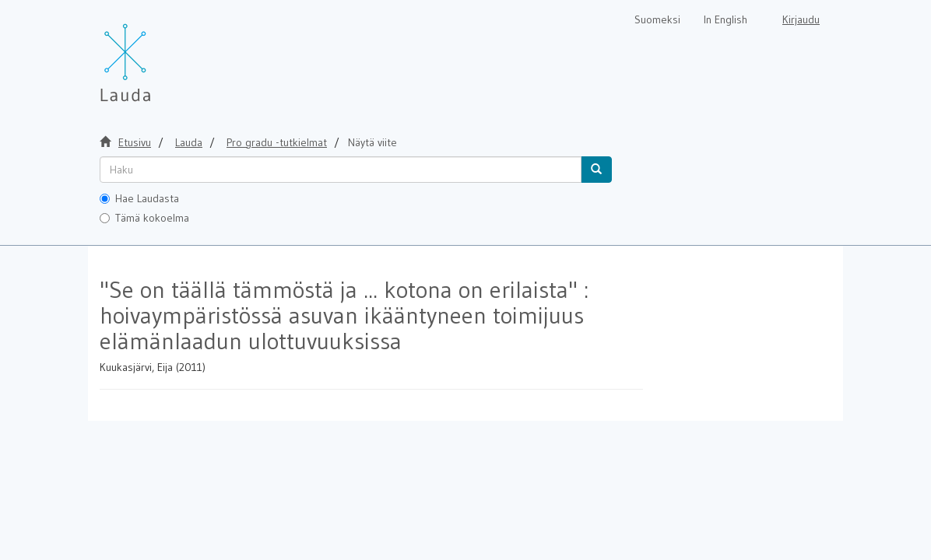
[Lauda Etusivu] (158, 54)
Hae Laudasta (139, 198)
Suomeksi (657, 19)
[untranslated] (341, 170)
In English (725, 19)
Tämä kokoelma (144, 218)
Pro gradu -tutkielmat (277, 142)
